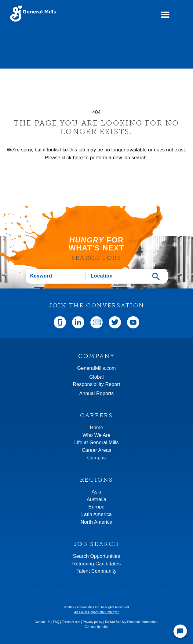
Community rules (96, 627)
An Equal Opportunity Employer (96, 612)
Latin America (96, 514)
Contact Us (42, 622)
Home (96, 428)
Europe (97, 507)
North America (96, 522)
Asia (96, 492)
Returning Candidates (97, 564)
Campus (97, 458)
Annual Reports (96, 393)
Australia (96, 499)
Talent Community (96, 571)
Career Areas (97, 450)
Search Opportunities (96, 556)
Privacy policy (93, 622)
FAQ (56, 622)
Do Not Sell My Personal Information (131, 622)
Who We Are (96, 435)
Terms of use (71, 622)
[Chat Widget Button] (180, 631)
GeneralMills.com (97, 368)
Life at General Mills (96, 442)
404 (96, 112)
